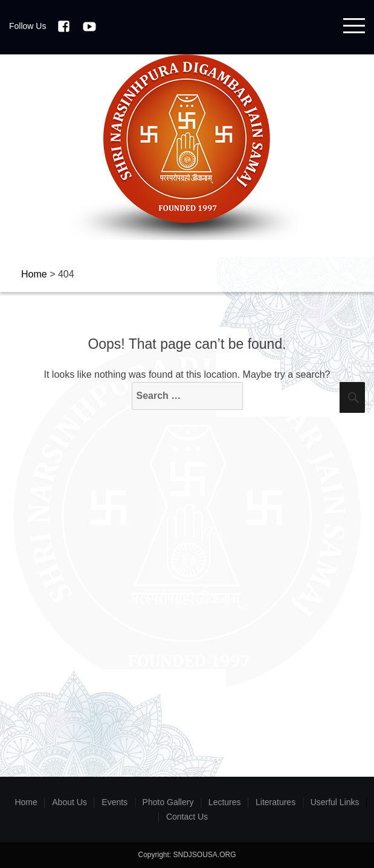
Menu (354, 26)
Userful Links (335, 802)
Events (114, 802)
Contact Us (187, 817)
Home (26, 802)
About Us (69, 802)
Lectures (225, 802)
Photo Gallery (168, 802)
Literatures (276, 802)
